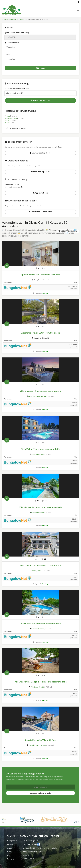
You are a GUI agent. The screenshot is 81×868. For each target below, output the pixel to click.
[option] (13, 817)
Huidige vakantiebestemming (17, 89)
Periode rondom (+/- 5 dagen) (17, 33)
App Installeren (41, 193)
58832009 (27, 855)
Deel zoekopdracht (40, 172)
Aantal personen (12, 43)
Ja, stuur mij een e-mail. (40, 793)
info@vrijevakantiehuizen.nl (33, 852)
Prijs (7, 55)
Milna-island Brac (11, 118)
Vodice (7, 123)
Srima (7, 120)
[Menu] (78, 10)
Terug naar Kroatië (16, 128)
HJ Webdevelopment (30, 841)
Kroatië (23, 19)
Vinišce (7, 116)
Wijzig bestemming (40, 100)
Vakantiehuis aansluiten (40, 212)
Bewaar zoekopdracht (40, 153)
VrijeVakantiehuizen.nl (10, 19)
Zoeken (40, 68)
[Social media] (40, 2)
